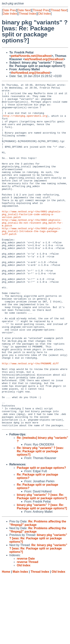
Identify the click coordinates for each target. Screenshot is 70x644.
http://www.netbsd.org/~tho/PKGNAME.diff (30, 420)
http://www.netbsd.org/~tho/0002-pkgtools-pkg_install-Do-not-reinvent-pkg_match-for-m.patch (32, 251)
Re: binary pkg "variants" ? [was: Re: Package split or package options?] (40, 520)
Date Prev (9, 10)
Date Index (10, 14)
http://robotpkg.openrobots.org (25, 122)
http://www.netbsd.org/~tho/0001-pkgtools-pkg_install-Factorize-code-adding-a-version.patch (32, 241)
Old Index (44, 14)
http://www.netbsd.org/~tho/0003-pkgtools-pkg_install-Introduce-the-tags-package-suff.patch (32, 261)
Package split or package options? (41, 536)
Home (6, 640)
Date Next (24, 10)
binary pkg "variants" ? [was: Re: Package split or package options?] (42, 565)
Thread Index (28, 14)
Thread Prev (41, 10)
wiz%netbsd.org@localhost (44, 59)
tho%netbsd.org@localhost (30, 73)
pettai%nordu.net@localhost (31, 56)
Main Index (20, 640)
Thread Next (59, 10)
